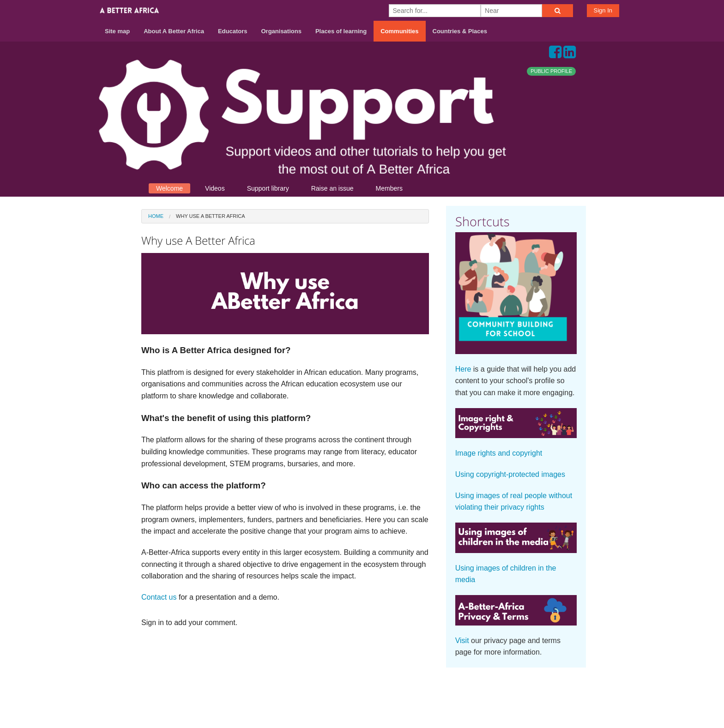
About (476, 692)
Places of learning (341, 31)
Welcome (169, 188)
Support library (268, 188)
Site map (117, 31)
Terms (542, 692)
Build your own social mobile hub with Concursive (362, 713)
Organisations (281, 31)
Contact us (159, 597)
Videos (215, 188)
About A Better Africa (174, 31)
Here (463, 369)
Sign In (603, 10)
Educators (233, 31)
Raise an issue (332, 188)
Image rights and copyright (499, 453)
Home (156, 216)
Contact (508, 692)
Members (389, 188)
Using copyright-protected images (510, 474)
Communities (399, 31)
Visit (462, 641)
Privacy (574, 692)
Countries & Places (460, 31)
